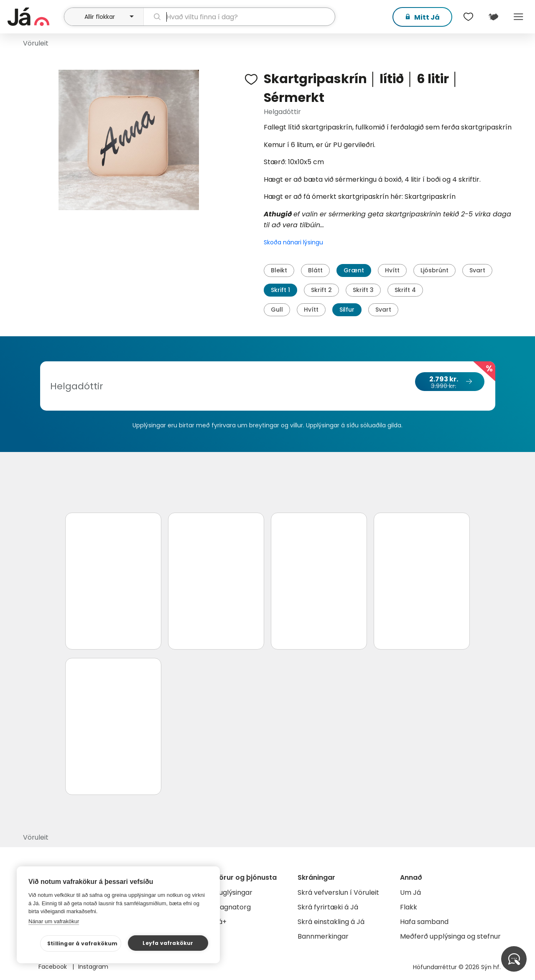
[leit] (239, 17)
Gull (277, 310)
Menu (518, 17)
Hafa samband (424, 922)
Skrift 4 (405, 290)
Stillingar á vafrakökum (83, 943)
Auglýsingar (233, 892)
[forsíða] (35, 17)
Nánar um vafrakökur (54, 921)
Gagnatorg (233, 907)
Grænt (354, 270)
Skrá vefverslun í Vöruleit (338, 892)
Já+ (220, 922)
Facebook (53, 967)
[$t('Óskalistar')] (468, 17)
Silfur (347, 310)
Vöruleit (36, 43)
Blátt (315, 270)
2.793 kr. (449, 382)
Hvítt (392, 270)
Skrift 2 (321, 290)
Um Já (410, 892)
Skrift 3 (363, 290)
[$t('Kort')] (493, 17)
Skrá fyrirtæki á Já (328, 907)
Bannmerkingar (323, 936)
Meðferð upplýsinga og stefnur (450, 936)
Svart (477, 270)
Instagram (93, 967)
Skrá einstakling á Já (331, 922)
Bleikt (279, 270)
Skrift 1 (280, 290)
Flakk (409, 907)
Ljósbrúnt (434, 270)
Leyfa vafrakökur (168, 943)
